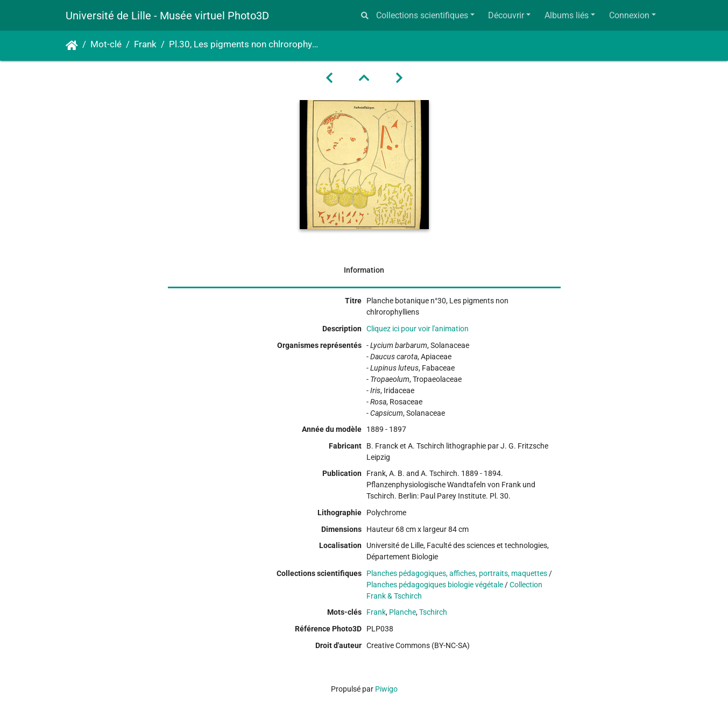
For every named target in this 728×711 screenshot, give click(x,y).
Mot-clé (106, 44)
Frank (145, 44)
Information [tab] (364, 270)
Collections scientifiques (422, 15)
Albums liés (567, 15)
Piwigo (386, 689)
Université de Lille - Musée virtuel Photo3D (167, 16)
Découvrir (506, 15)
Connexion (629, 15)
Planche (402, 612)
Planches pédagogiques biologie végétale (435, 585)
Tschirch (433, 612)
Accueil (72, 46)
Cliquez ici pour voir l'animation (418, 329)
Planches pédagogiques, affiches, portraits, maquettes (457, 573)
